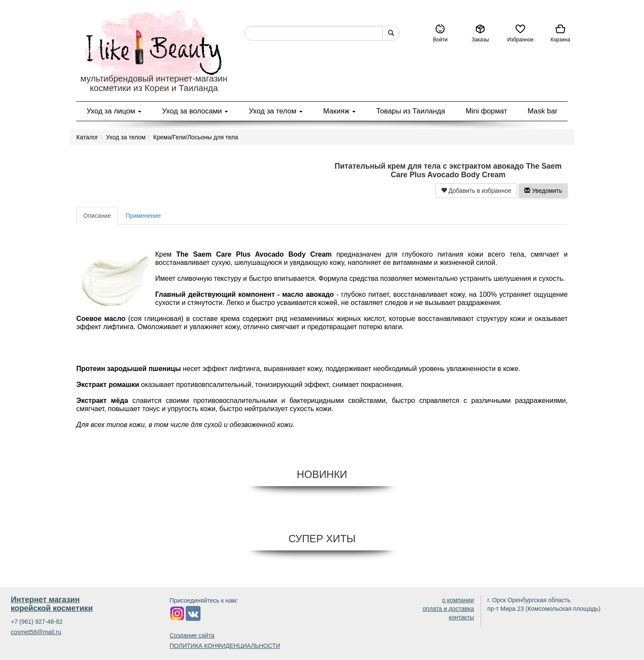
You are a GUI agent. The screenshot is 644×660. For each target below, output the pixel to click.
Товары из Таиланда (411, 111)
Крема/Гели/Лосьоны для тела (196, 137)
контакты (461, 617)
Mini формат (486, 111)
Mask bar (542, 111)
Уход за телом (276, 111)
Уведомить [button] (543, 191)
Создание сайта (192, 635)
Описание (97, 216)
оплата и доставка (448, 609)
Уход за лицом (114, 111)
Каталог (87, 137)
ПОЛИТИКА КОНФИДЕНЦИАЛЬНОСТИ (225, 646)
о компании (458, 600)
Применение (143, 216)
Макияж (339, 111)
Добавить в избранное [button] (476, 191)
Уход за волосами (195, 111)
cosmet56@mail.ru (36, 632)
